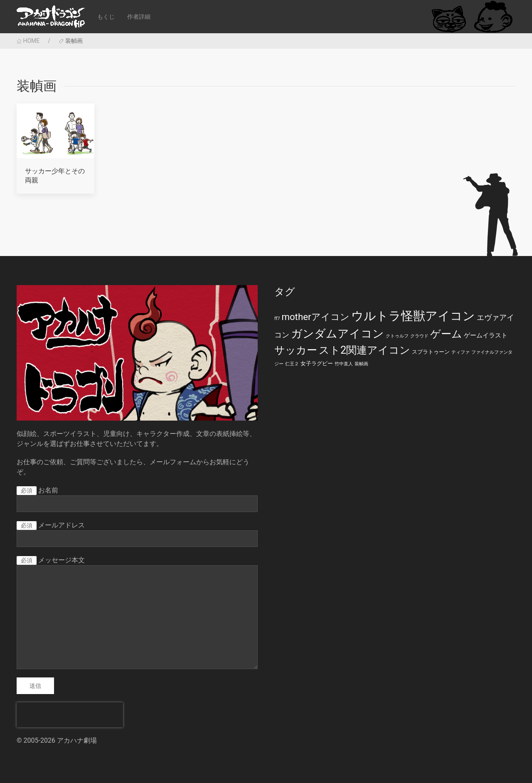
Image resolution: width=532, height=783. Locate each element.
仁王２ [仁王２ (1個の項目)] (292, 364)
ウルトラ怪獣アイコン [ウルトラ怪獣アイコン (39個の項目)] (413, 316)
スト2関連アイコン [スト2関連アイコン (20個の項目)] (365, 350)
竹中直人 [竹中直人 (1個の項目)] (344, 364)
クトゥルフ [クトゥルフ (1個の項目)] (397, 336)
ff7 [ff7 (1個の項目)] (277, 319)
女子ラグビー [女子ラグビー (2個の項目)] (317, 363)
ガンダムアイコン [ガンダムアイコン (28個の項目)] (337, 334)
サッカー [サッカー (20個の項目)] (296, 350)
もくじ (106, 17)
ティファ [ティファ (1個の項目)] (461, 352)
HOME (28, 41)
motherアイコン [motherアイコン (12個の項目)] (315, 317)
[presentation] (70, 715)
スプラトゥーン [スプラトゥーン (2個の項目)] (431, 352)
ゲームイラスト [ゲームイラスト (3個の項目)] (486, 335)
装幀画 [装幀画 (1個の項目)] (361, 364)
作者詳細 (139, 17)
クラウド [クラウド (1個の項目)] (419, 336)
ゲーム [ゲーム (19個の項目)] (446, 334)
